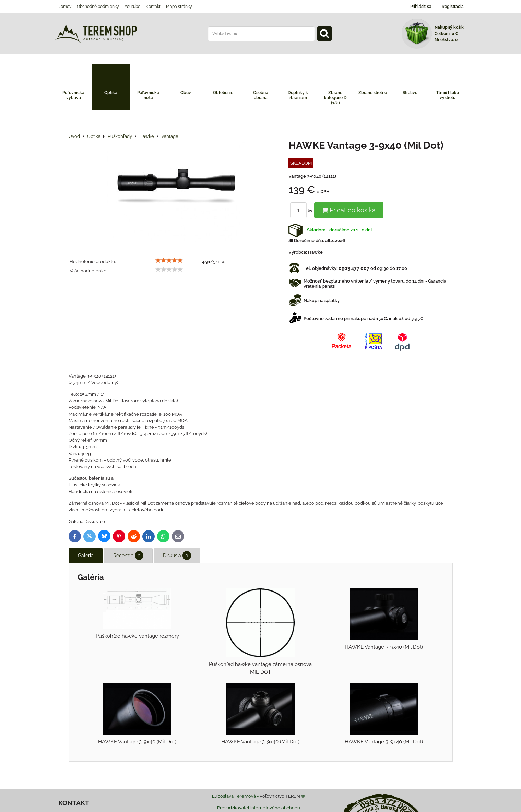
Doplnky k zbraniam (298, 95)
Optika (111, 93)
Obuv (186, 93)
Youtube (132, 7)
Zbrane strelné (373, 93)
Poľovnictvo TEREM (280, 796)
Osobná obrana (261, 95)
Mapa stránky (179, 7)
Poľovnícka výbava (73, 95)
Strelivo (410, 93)
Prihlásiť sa (421, 7)
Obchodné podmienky (98, 7)
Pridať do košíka (349, 210)
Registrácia (453, 7)
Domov (64, 7)
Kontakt (153, 7)
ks (302, 211)
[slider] (169, 260)
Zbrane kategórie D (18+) (335, 98)
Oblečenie (223, 93)
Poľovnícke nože (148, 95)
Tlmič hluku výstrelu (448, 95)
